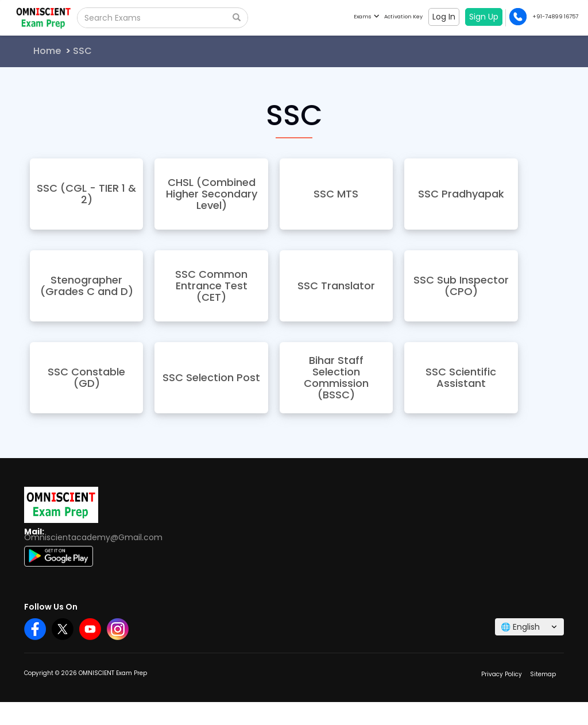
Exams (366, 16)
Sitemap (543, 674)
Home (47, 51)
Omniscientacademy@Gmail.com (93, 537)
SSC (82, 51)
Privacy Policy (502, 674)
